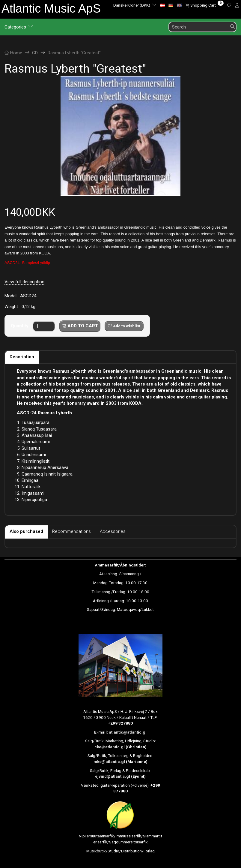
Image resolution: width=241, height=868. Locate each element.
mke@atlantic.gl (109, 761)
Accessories (113, 531)
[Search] (233, 27)
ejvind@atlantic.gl (113, 776)
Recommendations (71, 531)
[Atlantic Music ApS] (51, 8)
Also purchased (26, 531)
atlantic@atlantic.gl (128, 732)
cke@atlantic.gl (110, 747)
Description (22, 357)
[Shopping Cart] (204, 5)
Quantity (20, 326)
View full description (24, 282)
